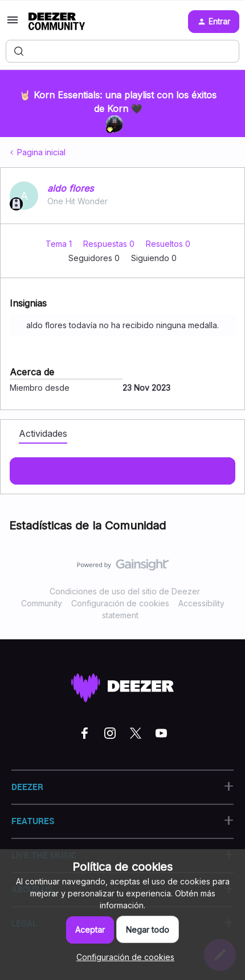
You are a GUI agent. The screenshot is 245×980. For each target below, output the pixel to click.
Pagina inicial (41, 152)
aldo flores (70, 188)
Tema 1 (60, 244)
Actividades (43, 433)
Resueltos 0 (168, 244)
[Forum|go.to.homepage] (57, 22)
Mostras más (122, 468)
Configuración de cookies (120, 603)
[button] (13, 24)
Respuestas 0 (110, 244)
